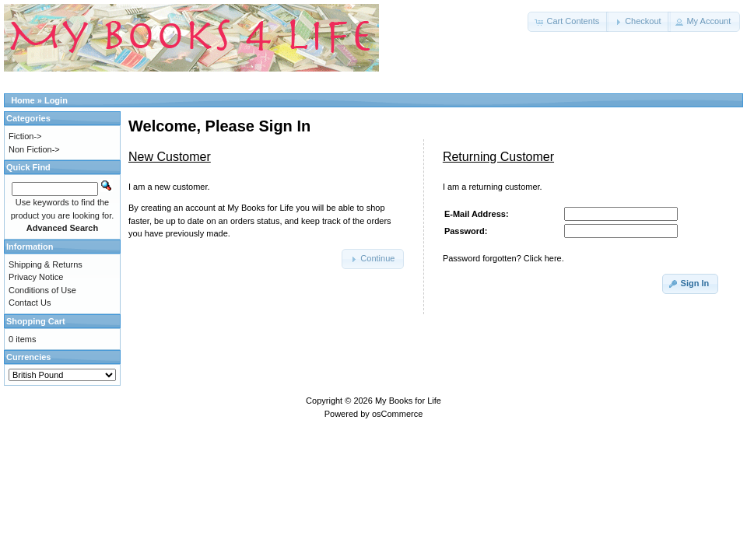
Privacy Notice (36, 277)
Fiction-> (25, 136)
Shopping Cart (36, 321)
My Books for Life (408, 401)
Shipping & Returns (46, 264)
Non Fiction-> (34, 149)
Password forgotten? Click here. (503, 258)
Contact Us (30, 303)
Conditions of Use (42, 290)
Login (56, 100)
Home (23, 100)
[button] (568, 22)
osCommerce (397, 414)
